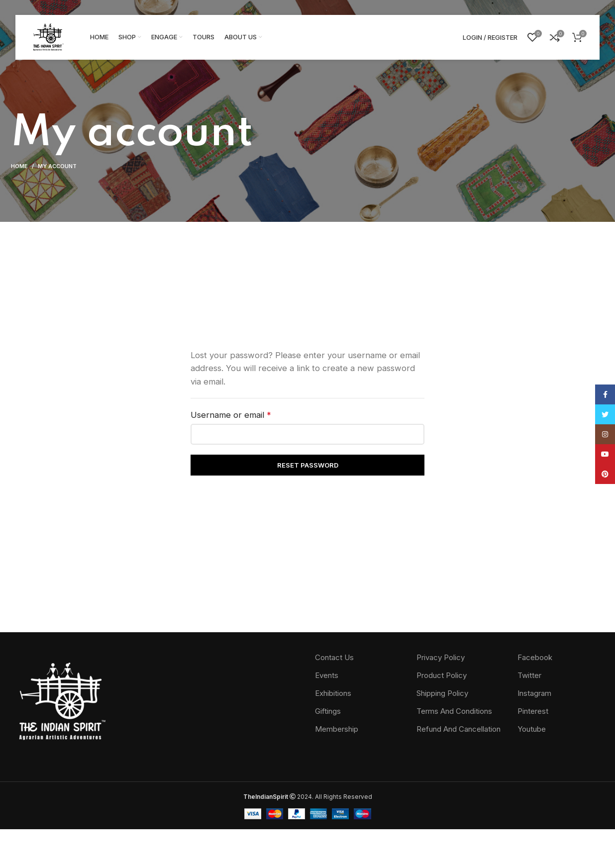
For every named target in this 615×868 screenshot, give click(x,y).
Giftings (328, 711)
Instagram (534, 693)
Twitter (529, 675)
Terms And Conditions (454, 711)
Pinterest (533, 711)
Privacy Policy (441, 657)
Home (19, 166)
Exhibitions (333, 693)
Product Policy (442, 675)
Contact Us (334, 657)
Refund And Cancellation (459, 729)
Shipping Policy (442, 693)
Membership (337, 729)
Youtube (532, 729)
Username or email (248, 414)
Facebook (535, 657)
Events (327, 675)
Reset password (308, 465)
